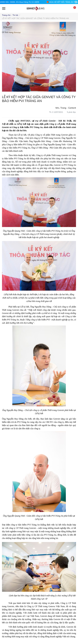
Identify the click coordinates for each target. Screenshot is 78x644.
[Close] (76, 2)
